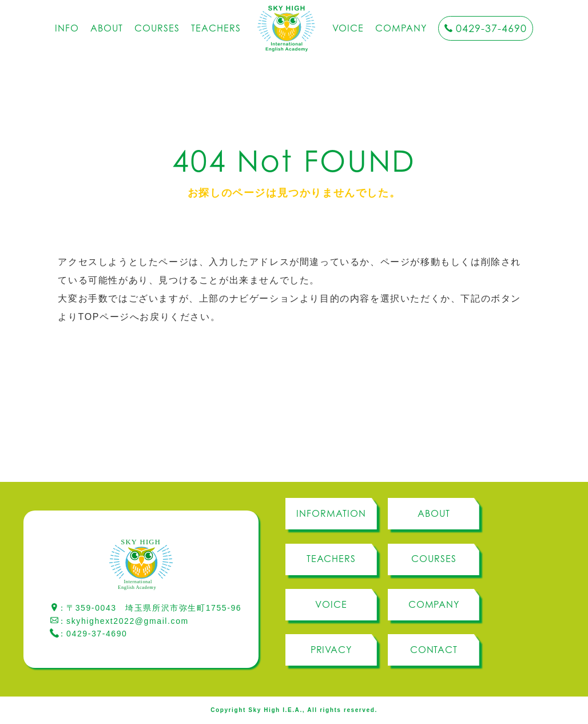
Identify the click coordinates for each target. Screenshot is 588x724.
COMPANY (401, 28)
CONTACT (434, 650)
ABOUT (107, 28)
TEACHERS (216, 28)
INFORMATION (331, 513)
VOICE (348, 28)
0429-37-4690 (491, 28)
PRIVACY (331, 650)
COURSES (157, 28)
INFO (67, 28)
